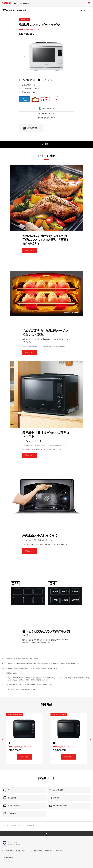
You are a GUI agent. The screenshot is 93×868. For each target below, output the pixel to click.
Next (68, 57)
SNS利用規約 (48, 851)
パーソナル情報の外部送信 (35, 851)
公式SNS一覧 (58, 851)
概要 (46, 144)
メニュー (87, 10)
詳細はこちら (30, 251)
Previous (25, 57)
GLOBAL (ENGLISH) (8, 858)
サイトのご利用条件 (8, 851)
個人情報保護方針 (20, 851)
